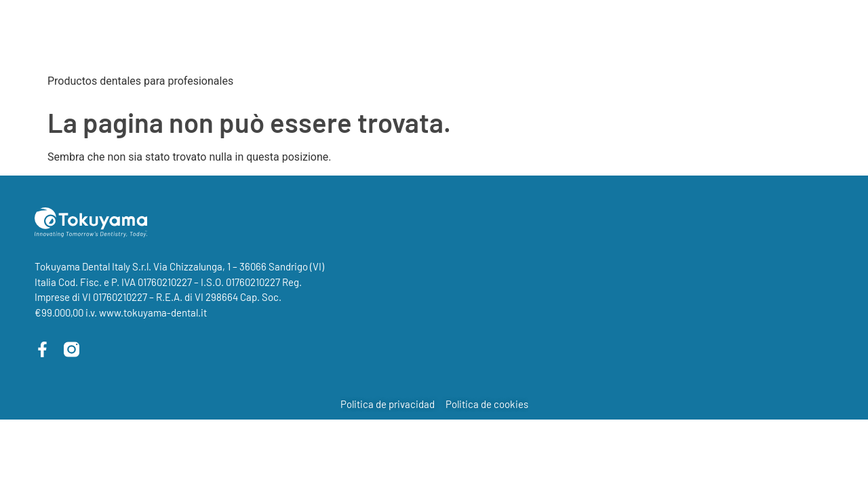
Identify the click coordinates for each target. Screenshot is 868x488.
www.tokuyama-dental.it (153, 312)
